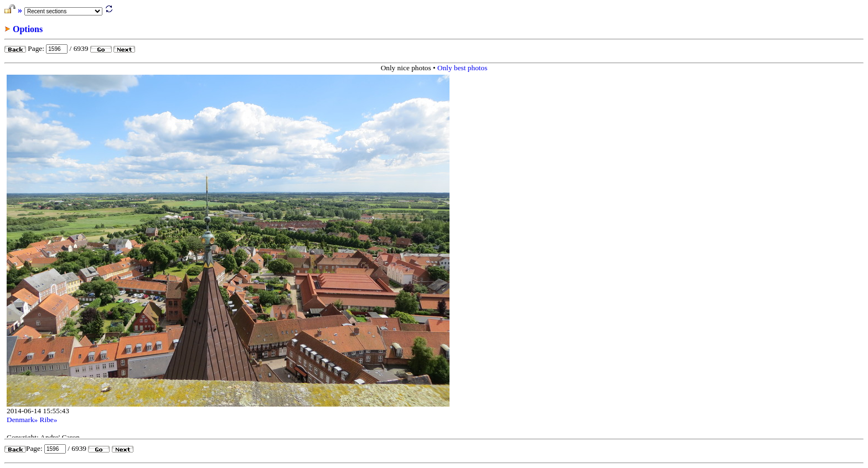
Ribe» (49, 420)
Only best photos (462, 68)
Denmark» (22, 420)
